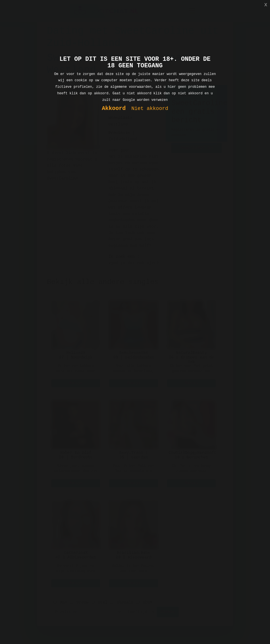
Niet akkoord (150, 109)
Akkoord (114, 109)
